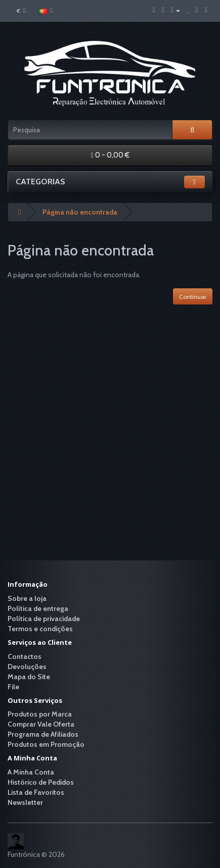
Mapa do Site (29, 677)
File (13, 687)
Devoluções (27, 667)
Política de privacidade (44, 619)
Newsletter (25, 802)
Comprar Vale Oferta (41, 724)
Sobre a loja (27, 598)
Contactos (25, 656)
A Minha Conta (31, 772)
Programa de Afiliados (43, 734)
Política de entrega (38, 608)
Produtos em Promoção (46, 744)
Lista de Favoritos (36, 792)
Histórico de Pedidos (41, 782)
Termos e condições (40, 629)
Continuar (193, 297)
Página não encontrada (80, 212)
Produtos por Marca (40, 714)
